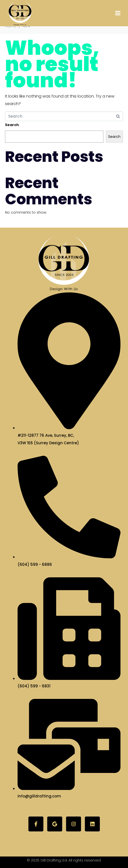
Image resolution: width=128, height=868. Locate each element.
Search (12, 125)
